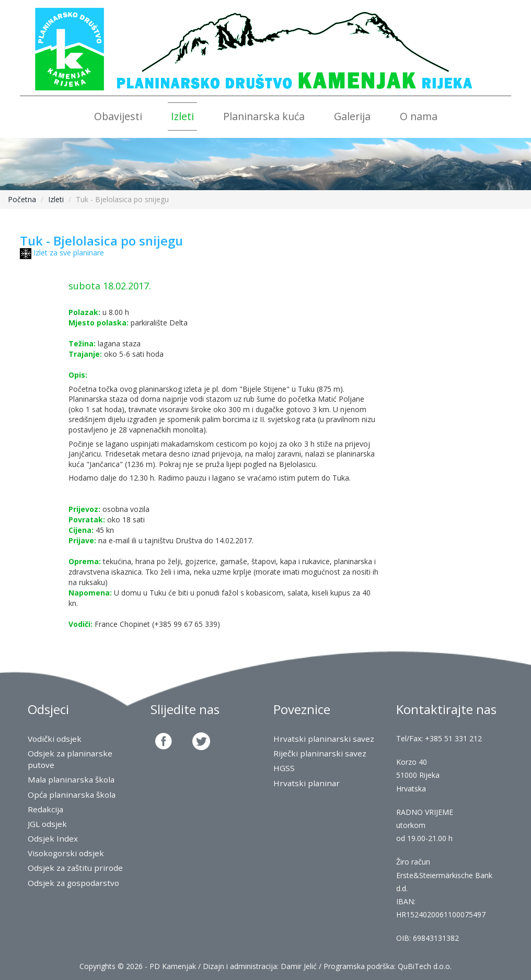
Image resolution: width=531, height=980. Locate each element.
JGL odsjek (47, 824)
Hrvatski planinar (307, 783)
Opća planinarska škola (72, 795)
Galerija (352, 116)
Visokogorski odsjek (66, 853)
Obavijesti (118, 116)
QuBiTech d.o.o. (425, 966)
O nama (419, 116)
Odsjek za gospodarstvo (73, 883)
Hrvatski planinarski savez (324, 739)
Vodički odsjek (55, 739)
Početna (22, 199)
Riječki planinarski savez (320, 754)
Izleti (182, 116)
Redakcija (45, 809)
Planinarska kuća (264, 116)
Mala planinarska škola (71, 780)
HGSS (284, 768)
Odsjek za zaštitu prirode (75, 868)
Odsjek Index (53, 839)
